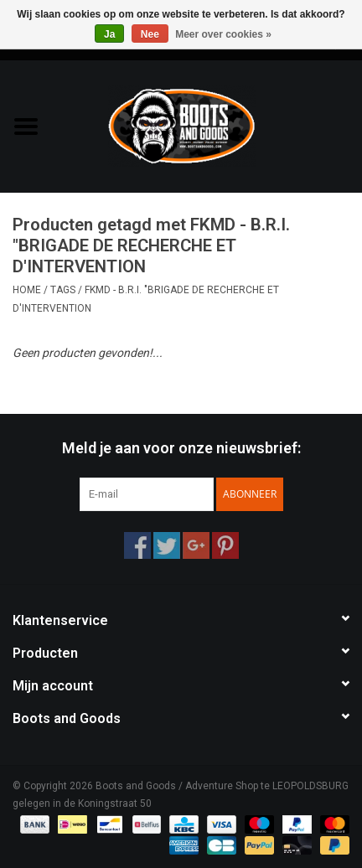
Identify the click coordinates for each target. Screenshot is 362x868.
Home (27, 290)
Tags (63, 290)
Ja (109, 34)
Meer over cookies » (223, 34)
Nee (150, 34)
